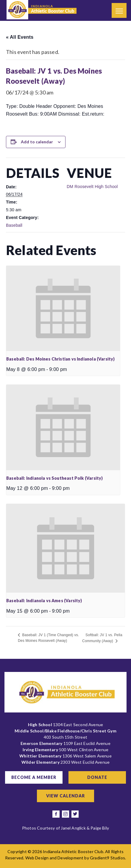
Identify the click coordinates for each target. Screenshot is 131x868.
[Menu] (119, 10)
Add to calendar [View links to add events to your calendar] (37, 142)
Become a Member (34, 777)
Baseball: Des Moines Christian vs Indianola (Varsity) (61, 359)
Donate (97, 777)
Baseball (14, 225)
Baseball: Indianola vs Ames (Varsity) (44, 601)
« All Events (20, 37)
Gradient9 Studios (107, 858)
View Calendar (65, 796)
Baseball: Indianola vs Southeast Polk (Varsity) (54, 478)
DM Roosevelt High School (92, 187)
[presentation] (63, 309)
